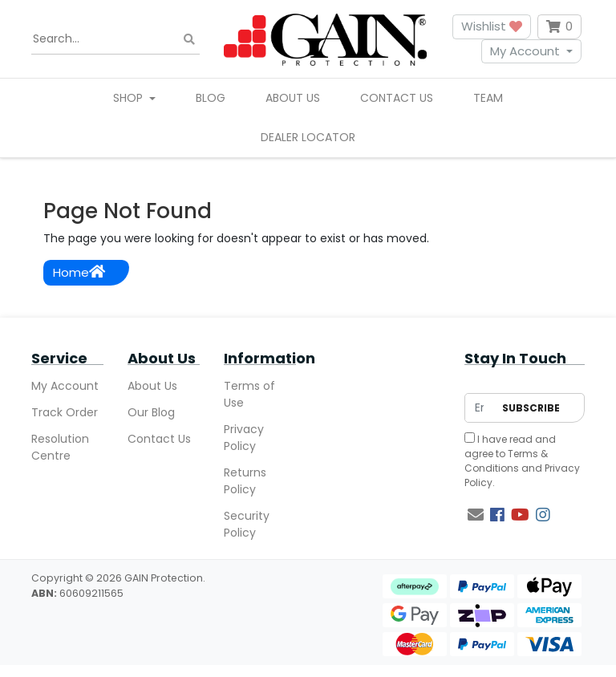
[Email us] (476, 515)
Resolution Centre (60, 447)
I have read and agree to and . (522, 461)
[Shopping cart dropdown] (559, 27)
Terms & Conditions (506, 461)
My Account (525, 51)
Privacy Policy (244, 438)
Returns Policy (245, 481)
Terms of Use (249, 394)
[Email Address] (479, 408)
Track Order (65, 412)
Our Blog (151, 412)
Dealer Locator (308, 137)
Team (488, 98)
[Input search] (115, 39)
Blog (211, 98)
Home (79, 272)
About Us (293, 98)
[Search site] (189, 39)
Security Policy (247, 524)
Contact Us (397, 98)
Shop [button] (130, 98)
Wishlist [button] (492, 26)
